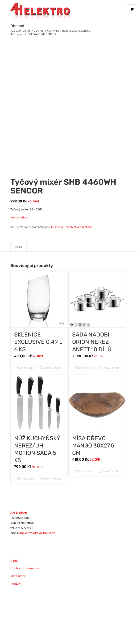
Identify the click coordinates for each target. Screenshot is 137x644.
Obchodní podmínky (25, 568)
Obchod (17, 26)
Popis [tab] (19, 247)
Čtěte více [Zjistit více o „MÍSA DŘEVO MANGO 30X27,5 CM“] (84, 471)
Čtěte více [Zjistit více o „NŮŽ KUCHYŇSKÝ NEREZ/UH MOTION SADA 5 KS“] (25, 479)
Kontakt (16, 584)
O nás (14, 561)
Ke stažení (18, 576)
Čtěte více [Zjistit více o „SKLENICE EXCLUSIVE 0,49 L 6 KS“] (25, 368)
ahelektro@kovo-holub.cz (37, 533)
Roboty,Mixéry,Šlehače (78, 227)
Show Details (51, 368)
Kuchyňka (57, 227)
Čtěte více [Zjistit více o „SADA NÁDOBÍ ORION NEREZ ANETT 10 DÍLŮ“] (84, 368)
